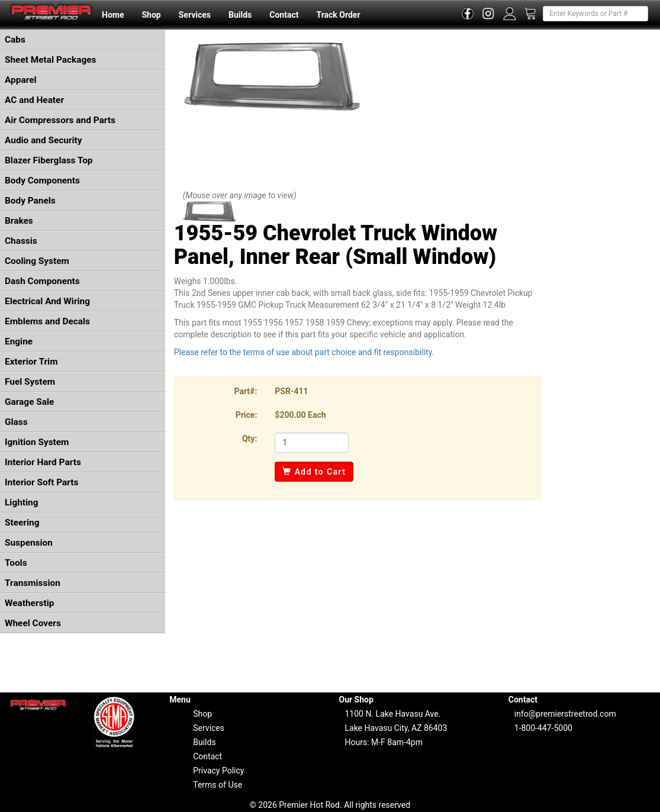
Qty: (249, 439)
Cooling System (37, 261)
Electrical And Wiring (47, 301)
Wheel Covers (33, 623)
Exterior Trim (31, 362)
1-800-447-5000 (543, 728)
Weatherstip (29, 603)
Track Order (338, 15)
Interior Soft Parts (41, 482)
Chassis (21, 241)
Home (113, 15)
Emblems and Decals (47, 321)
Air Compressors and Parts (60, 120)
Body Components (42, 181)
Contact (284, 15)
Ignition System (37, 442)
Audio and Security (44, 140)
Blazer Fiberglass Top (49, 160)
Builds (240, 15)
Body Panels (30, 201)
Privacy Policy (218, 771)
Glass (16, 422)
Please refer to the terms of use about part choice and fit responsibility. (304, 352)
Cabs (15, 40)
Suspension (29, 543)
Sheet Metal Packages (50, 60)
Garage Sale (29, 402)
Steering (22, 523)
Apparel (21, 80)
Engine (19, 341)
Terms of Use (218, 785)
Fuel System (30, 382)
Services (195, 15)
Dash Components (42, 281)
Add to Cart (314, 472)
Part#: (245, 391)
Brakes (19, 221)
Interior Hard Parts (43, 462)
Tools (16, 563)
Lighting (22, 502)
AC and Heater (34, 100)
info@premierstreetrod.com (565, 714)
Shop (151, 15)
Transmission (33, 583)
